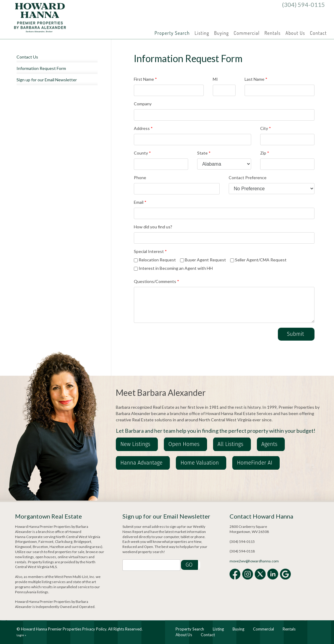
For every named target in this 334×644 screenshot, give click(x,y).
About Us (295, 33)
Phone (140, 178)
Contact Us (27, 57)
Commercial (247, 33)
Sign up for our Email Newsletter (47, 80)
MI (215, 79)
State (204, 153)
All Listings (230, 444)
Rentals (272, 33)
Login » (21, 635)
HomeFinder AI (254, 463)
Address (143, 128)
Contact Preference (248, 178)
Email (140, 202)
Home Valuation (200, 463)
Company (143, 104)
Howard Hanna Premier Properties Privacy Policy (64, 629)
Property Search (172, 33)
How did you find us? (153, 227)
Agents (269, 444)
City (266, 128)
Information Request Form (41, 68)
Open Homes (184, 444)
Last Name (256, 79)
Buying (221, 33)
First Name (145, 79)
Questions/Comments (156, 281)
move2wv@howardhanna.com (254, 561)
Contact (318, 33)
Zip (265, 153)
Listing (202, 33)
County (142, 153)
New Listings (135, 444)
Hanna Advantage (141, 463)
